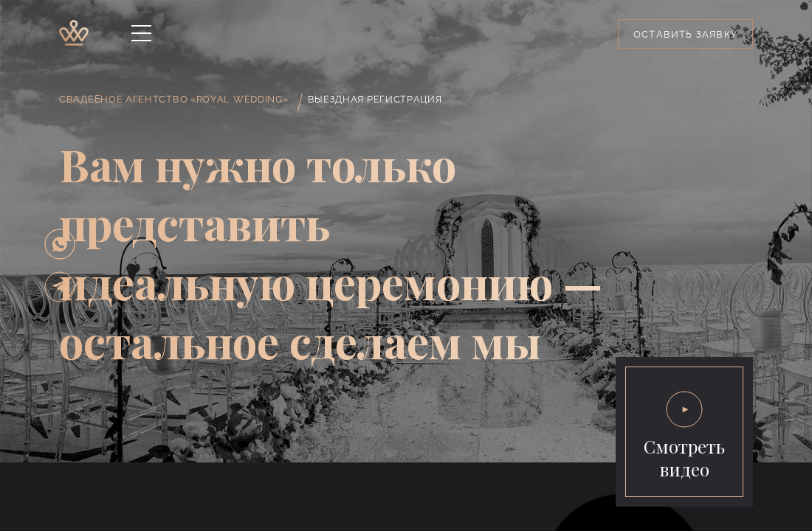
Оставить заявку (685, 34)
